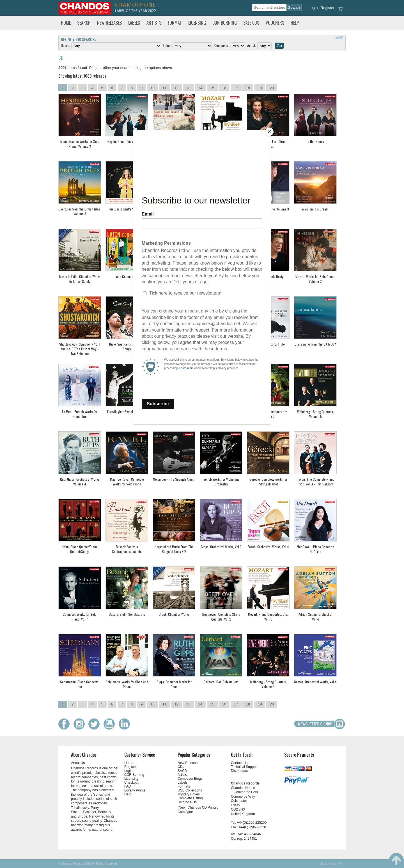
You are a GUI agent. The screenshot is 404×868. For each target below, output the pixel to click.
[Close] (269, 132)
